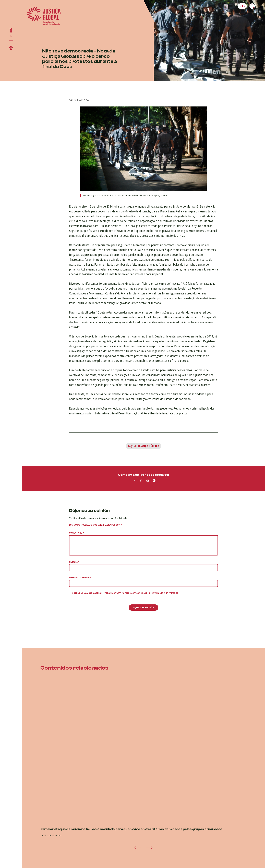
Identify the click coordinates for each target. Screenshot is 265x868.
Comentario (77, 533)
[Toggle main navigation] (11, 33)
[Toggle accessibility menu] (11, 48)
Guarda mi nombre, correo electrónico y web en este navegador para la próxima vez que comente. (125, 593)
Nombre (74, 562)
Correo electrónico (81, 578)
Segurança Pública (146, 446)
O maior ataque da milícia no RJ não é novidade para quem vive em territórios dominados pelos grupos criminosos (132, 829)
